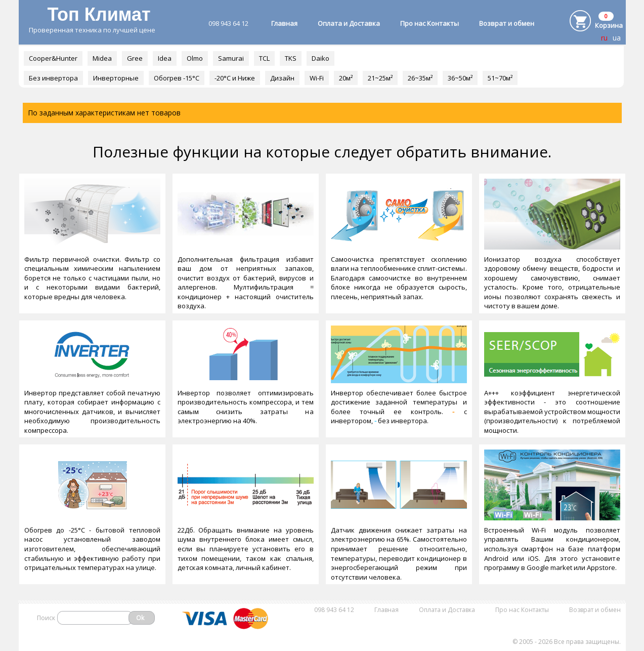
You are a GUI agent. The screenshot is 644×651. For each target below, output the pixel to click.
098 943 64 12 (228, 23)
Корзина (609, 25)
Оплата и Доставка (349, 23)
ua (617, 38)
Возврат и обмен (507, 23)
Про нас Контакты (430, 23)
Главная (284, 23)
